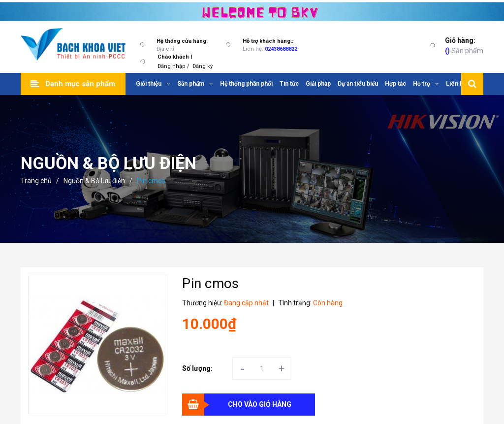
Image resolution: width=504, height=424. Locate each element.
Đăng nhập (172, 66)
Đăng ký (203, 66)
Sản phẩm (464, 45)
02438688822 (281, 49)
